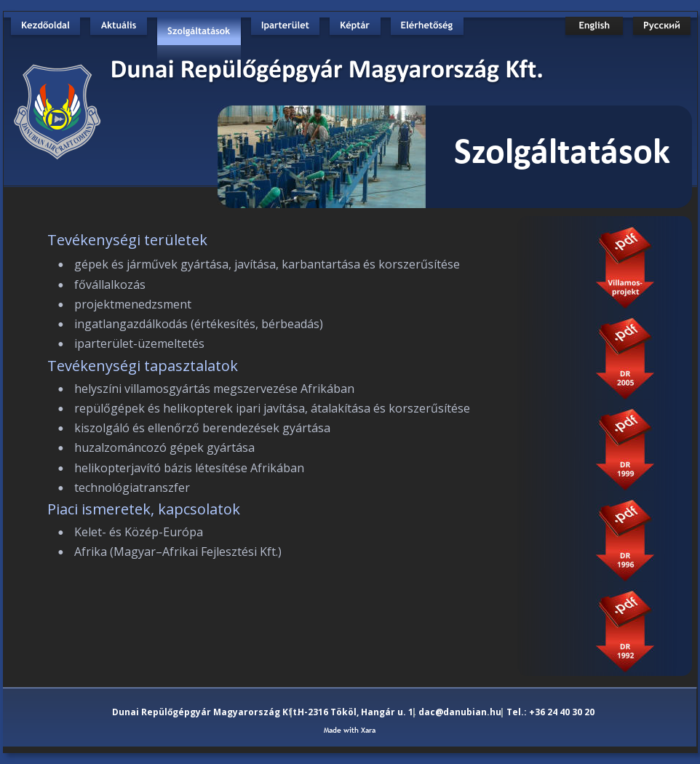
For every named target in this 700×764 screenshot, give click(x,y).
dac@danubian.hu (460, 712)
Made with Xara (350, 730)
